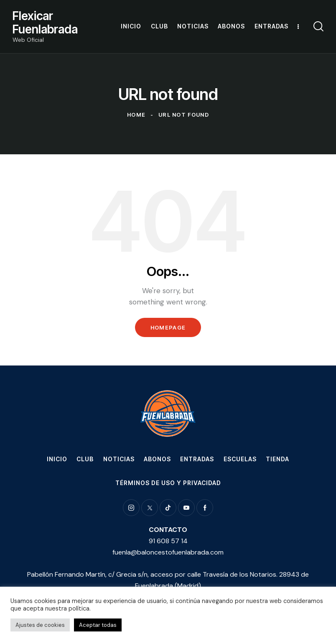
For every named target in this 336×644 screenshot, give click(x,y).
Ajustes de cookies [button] (40, 625)
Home (136, 115)
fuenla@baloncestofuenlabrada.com (168, 552)
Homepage (168, 327)
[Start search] (318, 27)
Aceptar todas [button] (98, 625)
